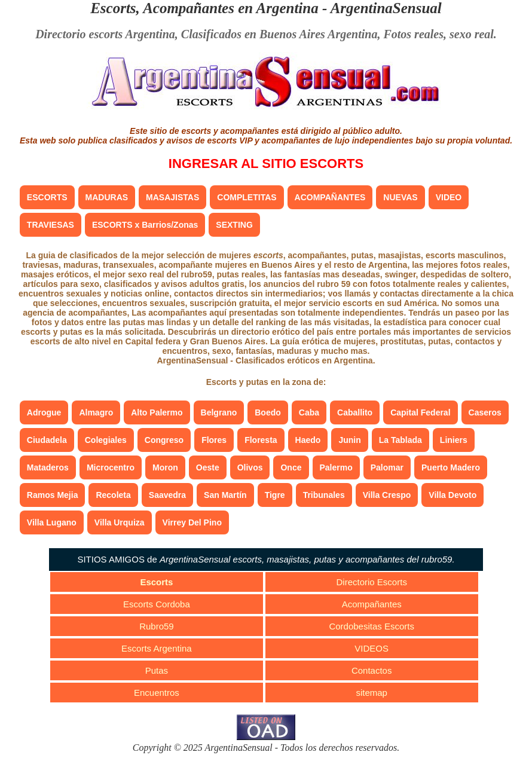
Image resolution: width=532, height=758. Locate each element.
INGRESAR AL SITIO (266, 163)
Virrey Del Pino (192, 522)
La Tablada (400, 440)
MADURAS (107, 197)
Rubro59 (157, 626)
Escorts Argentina (157, 648)
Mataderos (48, 467)
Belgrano (219, 412)
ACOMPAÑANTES (330, 197)
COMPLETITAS (247, 197)
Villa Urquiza (120, 522)
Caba (309, 412)
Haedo (308, 440)
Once (291, 467)
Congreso (164, 440)
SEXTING (234, 225)
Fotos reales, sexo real (438, 34)
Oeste (208, 467)
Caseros (485, 412)
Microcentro (111, 467)
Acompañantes (372, 604)
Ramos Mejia (53, 495)
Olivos (250, 467)
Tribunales (324, 495)
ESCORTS (47, 197)
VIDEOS (372, 648)
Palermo (336, 467)
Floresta (261, 440)
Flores (214, 440)
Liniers (454, 440)
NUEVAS (400, 197)
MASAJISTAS (172, 197)
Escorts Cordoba (157, 604)
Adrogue (44, 412)
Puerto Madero (451, 467)
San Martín (225, 495)
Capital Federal (420, 412)
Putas (157, 670)
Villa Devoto (452, 495)
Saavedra (167, 495)
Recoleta (113, 495)
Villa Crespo (387, 495)
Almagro (96, 412)
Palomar (387, 467)
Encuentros (157, 693)
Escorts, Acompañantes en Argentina (204, 8)
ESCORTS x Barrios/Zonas (145, 225)
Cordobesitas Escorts (372, 626)
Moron (165, 467)
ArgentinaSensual (386, 8)
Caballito (355, 412)
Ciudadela (47, 440)
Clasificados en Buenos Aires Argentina (279, 34)
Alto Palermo (157, 412)
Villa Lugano (52, 522)
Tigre (275, 495)
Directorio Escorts (372, 582)
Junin (349, 440)
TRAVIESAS (51, 225)
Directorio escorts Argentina (105, 34)
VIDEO (449, 197)
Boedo (268, 412)
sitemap (372, 693)
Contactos (372, 670)
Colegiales (106, 440)
